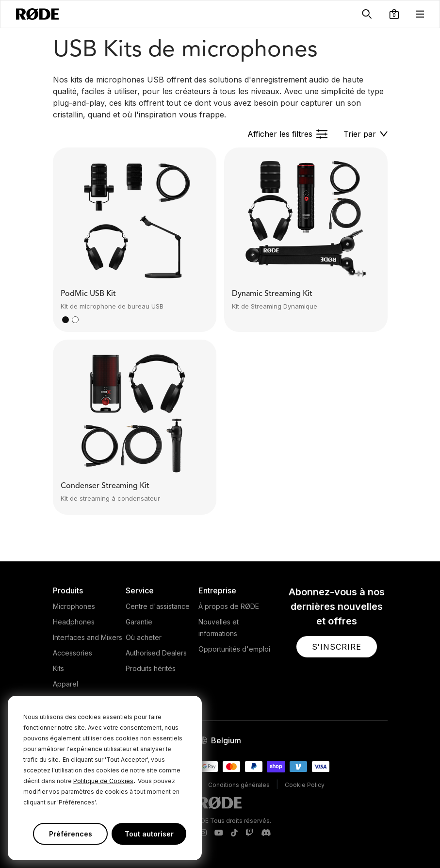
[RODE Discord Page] (266, 833)
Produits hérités (151, 668)
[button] (394, 14)
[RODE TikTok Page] (234, 833)
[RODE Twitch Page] (249, 833)
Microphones (74, 606)
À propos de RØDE (229, 606)
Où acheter (144, 637)
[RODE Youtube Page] (219, 833)
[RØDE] (37, 14)
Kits (58, 668)
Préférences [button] (71, 834)
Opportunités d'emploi (234, 649)
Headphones (74, 622)
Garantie (139, 622)
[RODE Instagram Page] (203, 833)
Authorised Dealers (156, 653)
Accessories (73, 653)
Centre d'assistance (158, 606)
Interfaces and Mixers (88, 637)
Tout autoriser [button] (149, 834)
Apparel (65, 684)
